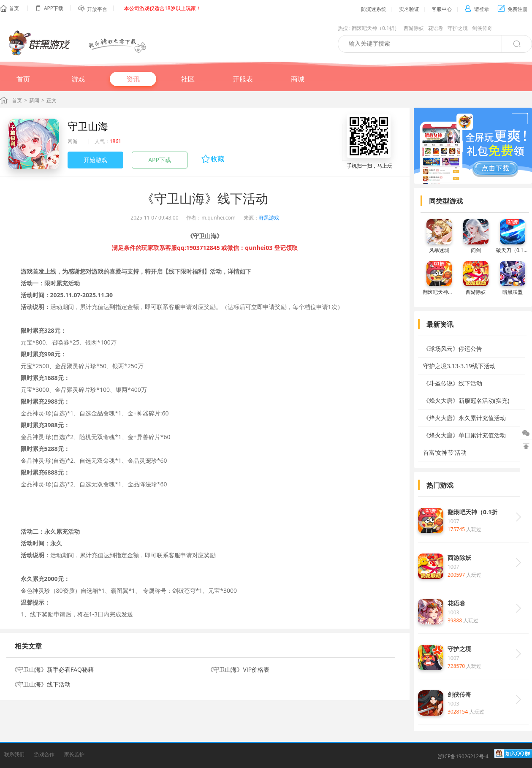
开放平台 (97, 9)
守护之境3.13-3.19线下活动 (459, 366)
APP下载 (160, 160)
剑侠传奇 (482, 28)
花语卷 (436, 28)
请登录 (477, 9)
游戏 (78, 79)
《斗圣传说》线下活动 (453, 383)
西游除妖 (414, 28)
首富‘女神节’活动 (445, 452)
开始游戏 (95, 160)
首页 (14, 8)
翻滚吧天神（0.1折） (376, 28)
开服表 (243, 79)
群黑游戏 (269, 218)
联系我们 (14, 754)
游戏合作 (44, 754)
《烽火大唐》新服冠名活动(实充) (466, 400)
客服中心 (442, 9)
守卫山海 (88, 126)
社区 (188, 79)
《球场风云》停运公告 (453, 349)
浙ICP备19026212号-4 (463, 756)
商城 (298, 79)
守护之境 (458, 28)
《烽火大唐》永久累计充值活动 (464, 418)
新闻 (34, 100)
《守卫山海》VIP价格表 (238, 669)
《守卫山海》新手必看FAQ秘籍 (53, 669)
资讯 (133, 79)
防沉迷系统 (374, 9)
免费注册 (513, 9)
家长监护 (74, 754)
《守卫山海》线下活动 (41, 684)
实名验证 (409, 9)
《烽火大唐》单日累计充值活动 (464, 435)
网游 (73, 141)
